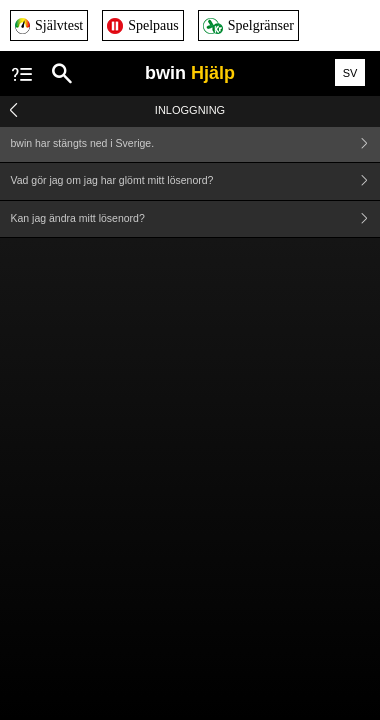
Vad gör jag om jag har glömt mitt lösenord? (196, 181)
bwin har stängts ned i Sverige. (196, 143)
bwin (190, 73)
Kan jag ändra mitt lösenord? (196, 219)
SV (350, 73)
